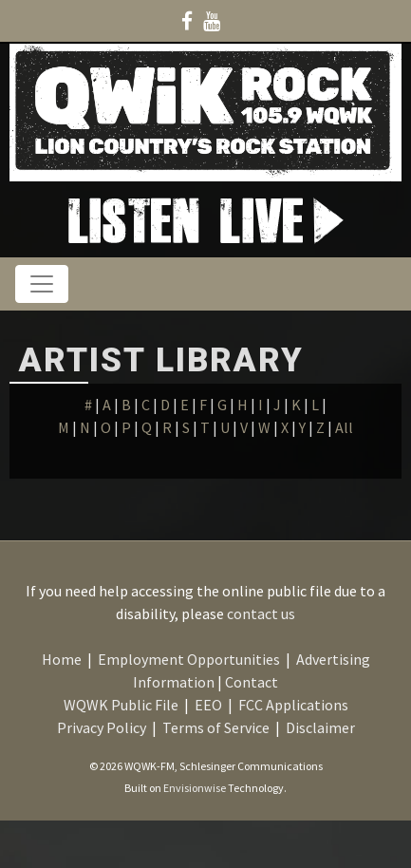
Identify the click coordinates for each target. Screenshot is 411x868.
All (344, 427)
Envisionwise (195, 788)
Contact (252, 682)
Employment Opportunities (189, 659)
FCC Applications (293, 705)
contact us (261, 613)
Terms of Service (216, 727)
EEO (208, 705)
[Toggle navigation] (42, 284)
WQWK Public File (121, 705)
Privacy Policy (102, 727)
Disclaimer (320, 727)
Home (62, 659)
